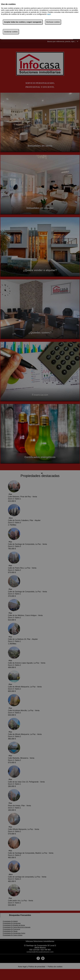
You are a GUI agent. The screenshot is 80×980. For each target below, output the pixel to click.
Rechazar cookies (53, 22)
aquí (49, 14)
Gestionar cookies (11, 32)
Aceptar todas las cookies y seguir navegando (23, 22)
